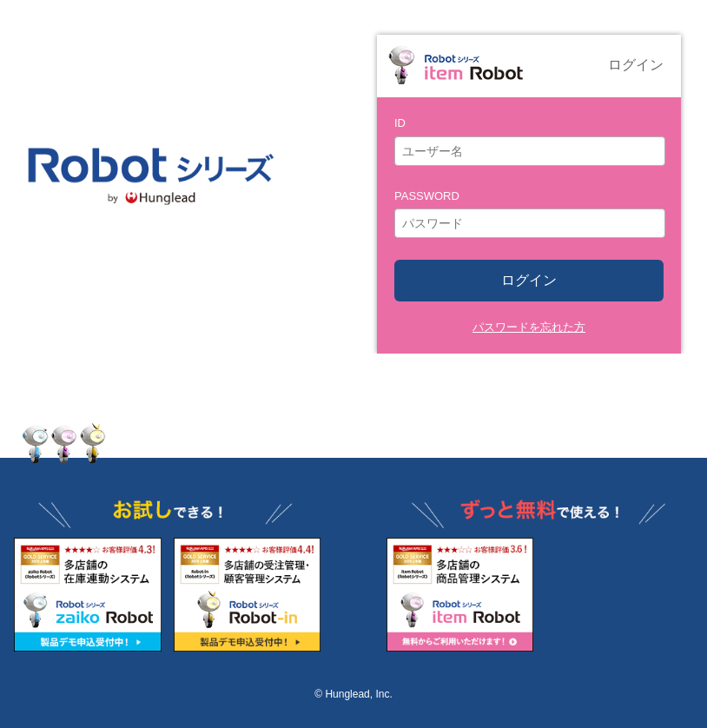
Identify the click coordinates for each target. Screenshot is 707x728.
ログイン (529, 280)
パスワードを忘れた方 (529, 327)
